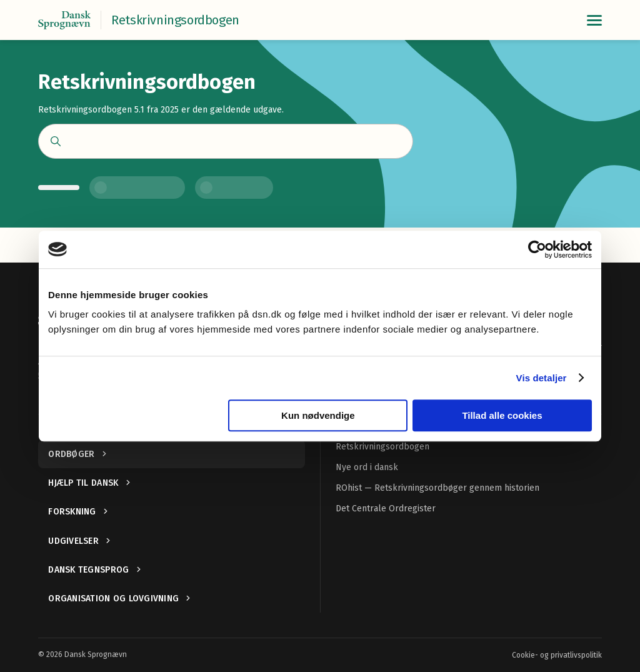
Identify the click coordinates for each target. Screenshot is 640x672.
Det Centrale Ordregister (386, 509)
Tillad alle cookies (502, 415)
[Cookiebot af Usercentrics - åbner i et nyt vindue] (537, 249)
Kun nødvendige (318, 415)
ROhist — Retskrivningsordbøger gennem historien (437, 488)
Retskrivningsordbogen (382, 447)
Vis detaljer (542, 378)
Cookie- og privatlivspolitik (557, 655)
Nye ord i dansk (367, 467)
